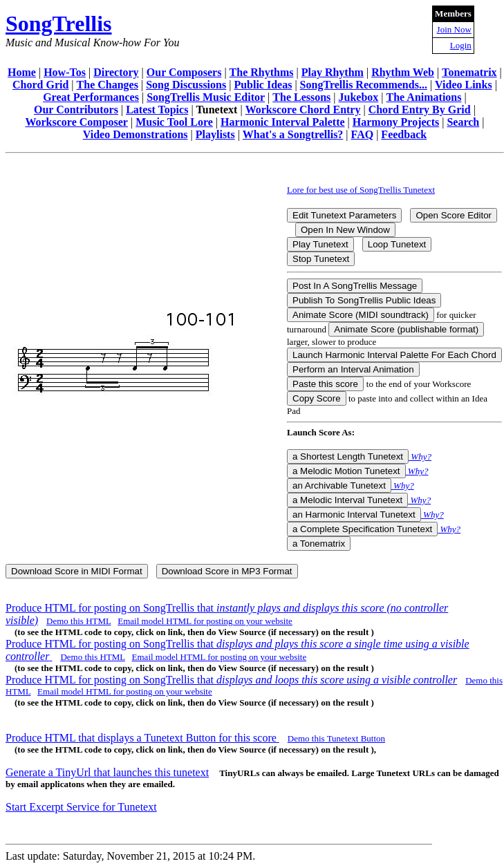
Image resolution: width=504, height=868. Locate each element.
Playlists (215, 134)
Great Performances (91, 97)
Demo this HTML (78, 621)
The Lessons (301, 97)
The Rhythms (262, 72)
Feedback (404, 134)
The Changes (108, 85)
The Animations (424, 97)
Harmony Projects (396, 122)
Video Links (464, 85)
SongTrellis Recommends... (364, 85)
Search (463, 122)
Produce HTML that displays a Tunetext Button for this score (142, 738)
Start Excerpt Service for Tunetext (81, 807)
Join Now (454, 29)
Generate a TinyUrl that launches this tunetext (107, 772)
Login (461, 45)
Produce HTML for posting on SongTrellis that (231, 680)
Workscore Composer (76, 122)
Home (22, 72)
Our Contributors (76, 110)
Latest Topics (157, 110)
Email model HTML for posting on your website (205, 621)
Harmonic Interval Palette (283, 122)
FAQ (363, 134)
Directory (116, 72)
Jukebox (359, 97)
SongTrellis (59, 23)
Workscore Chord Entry (303, 110)
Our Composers (184, 72)
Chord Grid (40, 85)
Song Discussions (186, 85)
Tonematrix (469, 72)
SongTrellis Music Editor (206, 97)
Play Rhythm (333, 72)
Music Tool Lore (174, 122)
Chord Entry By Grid (420, 110)
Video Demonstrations (136, 134)
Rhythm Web (403, 72)
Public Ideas (263, 85)
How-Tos (65, 72)
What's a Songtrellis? (293, 134)
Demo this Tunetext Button (336, 738)
